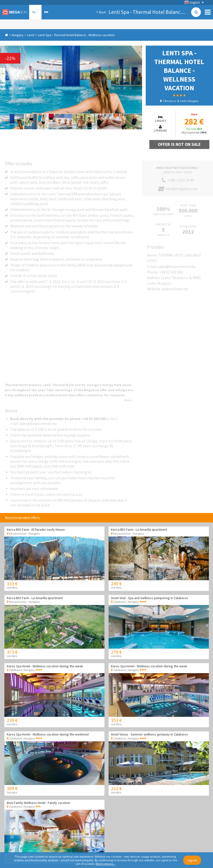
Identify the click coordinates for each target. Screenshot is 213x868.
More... (129, 400)
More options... (106, 864)
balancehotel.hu (175, 289)
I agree (192, 860)
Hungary (18, 35)
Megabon (15, 12)
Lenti (31, 35)
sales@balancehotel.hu (177, 267)
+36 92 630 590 (171, 272)
